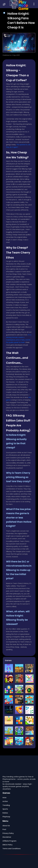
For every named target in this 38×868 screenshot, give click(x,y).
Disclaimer (7, 837)
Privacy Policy (8, 833)
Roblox (5, 813)
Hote (4, 798)
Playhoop (6, 817)
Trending (6, 805)
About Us (6, 826)
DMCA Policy (7, 845)
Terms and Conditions (12, 849)
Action (5, 801)
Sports (5, 809)
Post (4, 829)
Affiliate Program (9, 841)
